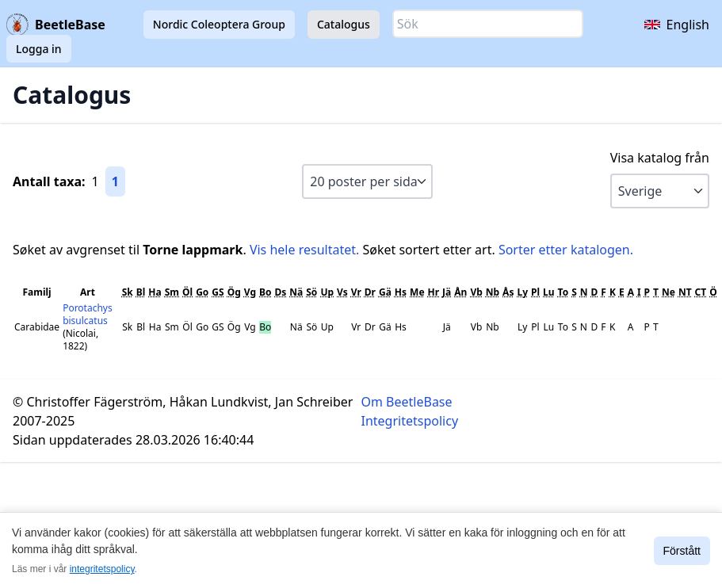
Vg (250, 292)
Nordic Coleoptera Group (219, 24)
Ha (155, 292)
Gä (385, 292)
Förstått (682, 551)
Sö (311, 292)
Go (202, 292)
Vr (356, 292)
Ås (508, 292)
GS (218, 292)
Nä (296, 292)
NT (685, 292)
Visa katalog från (660, 158)
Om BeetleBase (407, 402)
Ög (234, 292)
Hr (434, 292)
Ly (522, 292)
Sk (128, 292)
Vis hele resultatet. (304, 250)
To (563, 292)
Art (88, 292)
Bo (265, 292)
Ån (460, 292)
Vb (476, 292)
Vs (342, 292)
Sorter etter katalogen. (566, 250)
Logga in (39, 49)
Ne (669, 292)
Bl (141, 292)
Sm (172, 292)
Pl (535, 292)
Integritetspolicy (410, 421)
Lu (549, 292)
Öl (187, 292)
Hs (401, 292)
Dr (370, 292)
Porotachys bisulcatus (88, 314)
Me (417, 292)
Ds (280, 292)
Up (327, 292)
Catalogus (344, 24)
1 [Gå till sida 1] (115, 181)
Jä (447, 292)
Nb (493, 292)
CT (701, 292)
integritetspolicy (102, 569)
